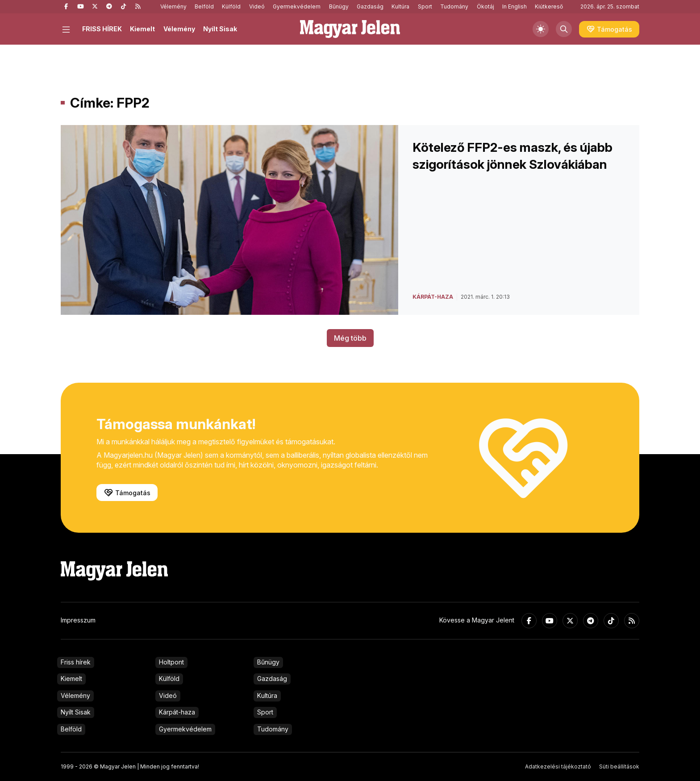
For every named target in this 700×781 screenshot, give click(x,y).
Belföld (204, 6)
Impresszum (78, 620)
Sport (425, 6)
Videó (257, 6)
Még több (350, 338)
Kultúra (400, 6)
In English (515, 6)
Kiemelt (142, 29)
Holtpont (171, 662)
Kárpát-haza (177, 712)
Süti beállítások (619, 766)
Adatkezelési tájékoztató (558, 766)
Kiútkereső (549, 6)
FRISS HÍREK (102, 29)
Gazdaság (370, 6)
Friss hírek (76, 662)
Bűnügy (339, 6)
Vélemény (173, 6)
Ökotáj (485, 6)
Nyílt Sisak (220, 29)
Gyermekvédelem (297, 6)
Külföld (231, 6)
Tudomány (454, 6)
